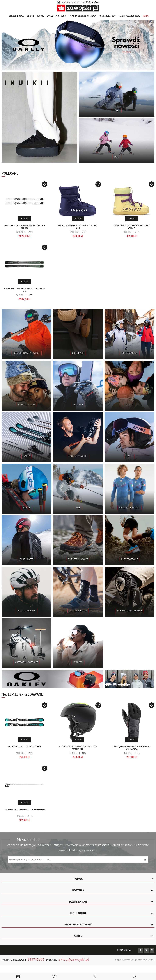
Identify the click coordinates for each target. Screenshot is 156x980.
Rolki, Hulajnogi (108, 16)
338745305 (36, 959)
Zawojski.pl (78, 8)
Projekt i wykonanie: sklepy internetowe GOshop (135, 960)
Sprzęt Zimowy (16, 16)
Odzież (30, 16)
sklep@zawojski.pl (74, 959)
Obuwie (40, 16)
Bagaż (50, 16)
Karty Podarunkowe (129, 16)
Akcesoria (61, 16)
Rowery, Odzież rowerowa (83, 16)
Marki (146, 16)
